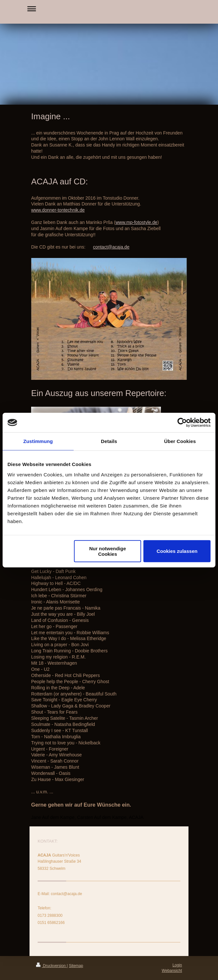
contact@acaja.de (111, 247)
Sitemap (76, 966)
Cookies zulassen (177, 551)
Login (177, 965)
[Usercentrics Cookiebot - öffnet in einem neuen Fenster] (182, 423)
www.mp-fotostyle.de (136, 222)
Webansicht (172, 971)
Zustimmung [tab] (38, 441)
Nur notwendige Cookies (108, 551)
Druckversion (51, 966)
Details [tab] (109, 441)
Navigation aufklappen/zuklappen (109, 9)
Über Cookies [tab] (180, 441)
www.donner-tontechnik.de (58, 210)
